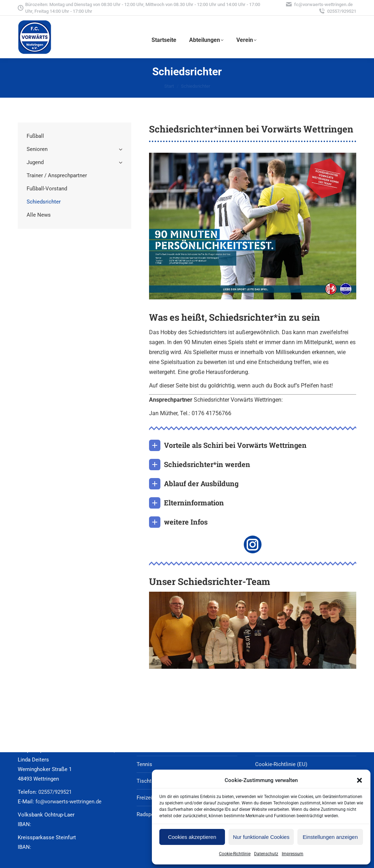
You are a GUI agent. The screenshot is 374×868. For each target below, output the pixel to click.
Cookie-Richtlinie (235, 854)
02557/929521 (337, 11)
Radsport (147, 814)
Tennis (144, 764)
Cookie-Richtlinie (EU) (281, 764)
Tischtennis (150, 781)
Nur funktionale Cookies (261, 837)
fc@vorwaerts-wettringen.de (319, 4)
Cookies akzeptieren (192, 837)
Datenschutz (266, 854)
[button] (359, 780)
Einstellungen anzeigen (330, 837)
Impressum (293, 854)
